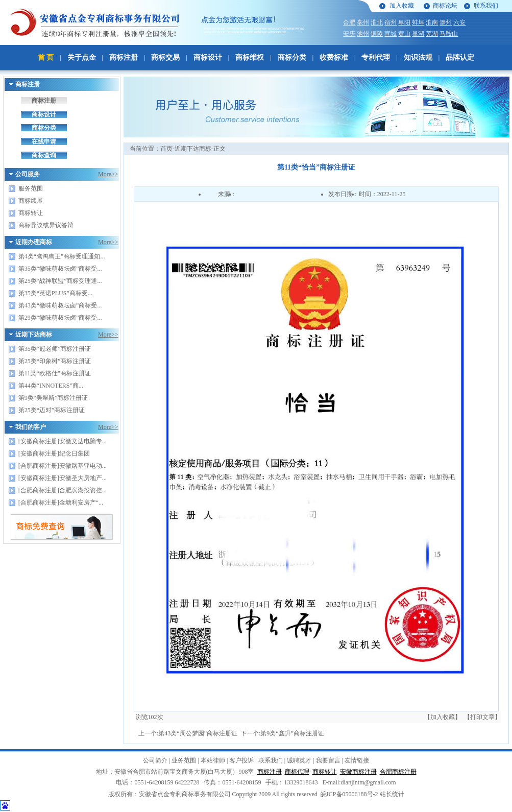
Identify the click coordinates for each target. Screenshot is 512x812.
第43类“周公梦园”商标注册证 (198, 733)
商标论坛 (445, 6)
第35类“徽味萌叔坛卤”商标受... (60, 269)
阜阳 (404, 22)
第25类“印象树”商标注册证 (55, 361)
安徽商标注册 (358, 772)
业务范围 (184, 760)
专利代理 (376, 57)
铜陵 (377, 34)
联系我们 (486, 6)
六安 (459, 22)
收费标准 (334, 57)
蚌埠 (418, 22)
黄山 (404, 34)
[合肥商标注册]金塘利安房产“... (61, 503)
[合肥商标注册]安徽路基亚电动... (63, 466)
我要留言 (328, 760)
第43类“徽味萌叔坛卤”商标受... (60, 305)
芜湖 (432, 34)
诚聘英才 (299, 760)
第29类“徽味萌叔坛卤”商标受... (60, 318)
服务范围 (31, 188)
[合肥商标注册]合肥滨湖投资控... (63, 490)
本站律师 (213, 760)
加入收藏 (402, 6)
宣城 (391, 34)
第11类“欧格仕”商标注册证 (55, 373)
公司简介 (155, 760)
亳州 (363, 22)
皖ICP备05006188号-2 (349, 794)
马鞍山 (449, 34)
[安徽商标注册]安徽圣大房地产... (63, 478)
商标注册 (124, 57)
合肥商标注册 (398, 772)
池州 (363, 34)
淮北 (377, 22)
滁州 (446, 22)
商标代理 (297, 772)
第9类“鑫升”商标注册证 (292, 733)
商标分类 (292, 57)
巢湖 (418, 34)
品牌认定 (460, 57)
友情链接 (357, 760)
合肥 (349, 22)
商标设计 (208, 57)
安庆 (349, 34)
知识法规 (418, 57)
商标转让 (31, 213)
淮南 (432, 22)
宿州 (391, 22)
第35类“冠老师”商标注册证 (55, 349)
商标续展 (31, 201)
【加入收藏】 (443, 717)
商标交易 (165, 57)
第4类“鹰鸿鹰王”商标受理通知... (62, 256)
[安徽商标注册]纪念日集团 (54, 453)
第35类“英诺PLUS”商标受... (55, 293)
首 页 (46, 57)
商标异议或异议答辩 (46, 225)
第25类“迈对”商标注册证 (52, 410)
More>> (108, 174)
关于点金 (82, 57)
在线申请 (44, 141)
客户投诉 (241, 760)
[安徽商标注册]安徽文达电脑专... (63, 441)
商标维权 (250, 57)
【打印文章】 (482, 717)
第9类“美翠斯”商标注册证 (53, 398)
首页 (166, 149)
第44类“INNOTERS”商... (51, 386)
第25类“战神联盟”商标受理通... (60, 281)
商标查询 (44, 155)
